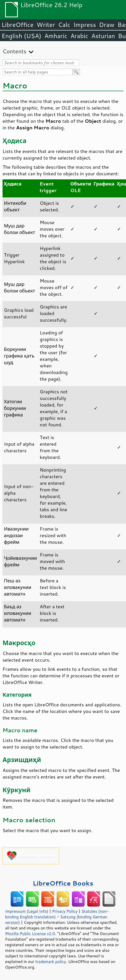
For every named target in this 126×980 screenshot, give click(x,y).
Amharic (56, 36)
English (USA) (21, 36)
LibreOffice (17, 25)
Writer (46, 25)
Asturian (103, 36)
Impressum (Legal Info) (27, 911)
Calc (64, 25)
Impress (85, 25)
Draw (107, 25)
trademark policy (51, 961)
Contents (14, 51)
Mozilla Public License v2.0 (30, 934)
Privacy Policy (65, 911)
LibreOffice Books (63, 883)
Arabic (79, 36)
